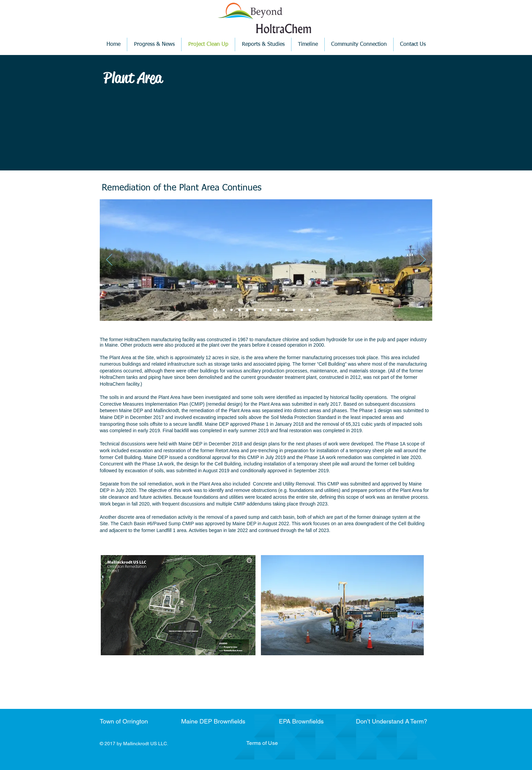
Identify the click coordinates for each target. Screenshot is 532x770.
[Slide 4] (239, 310)
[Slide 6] (263, 310)
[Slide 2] (224, 310)
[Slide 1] (215, 310)
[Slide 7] (278, 310)
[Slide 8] (302, 310)
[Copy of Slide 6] (271, 310)
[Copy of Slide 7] (286, 310)
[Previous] (109, 260)
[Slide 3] (232, 310)
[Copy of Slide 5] (255, 310)
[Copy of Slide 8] (294, 310)
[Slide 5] (247, 310)
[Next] (423, 260)
